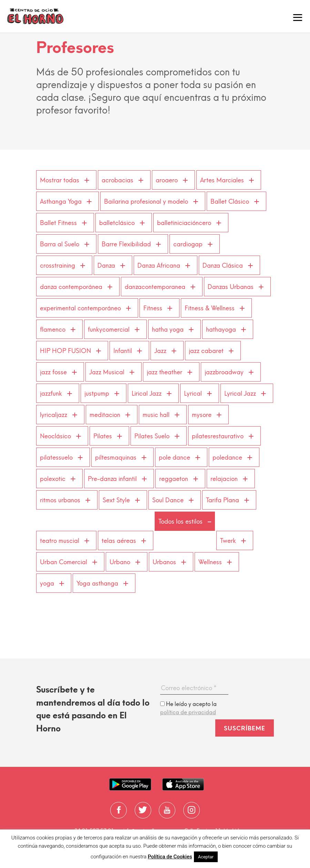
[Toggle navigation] (298, 17)
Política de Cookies (170, 857)
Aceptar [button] (206, 857)
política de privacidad (188, 712)
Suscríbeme (245, 728)
